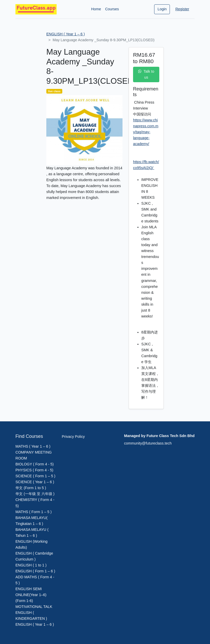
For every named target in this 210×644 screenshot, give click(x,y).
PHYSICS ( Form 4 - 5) (34, 470)
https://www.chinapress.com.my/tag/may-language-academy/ (146, 132)
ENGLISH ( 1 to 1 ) (31, 565)
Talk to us (146, 74)
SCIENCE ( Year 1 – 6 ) (35, 482)
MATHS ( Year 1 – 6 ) (33, 446)
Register (182, 9)
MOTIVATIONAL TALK (34, 607)
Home (96, 9)
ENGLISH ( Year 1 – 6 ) (66, 34)
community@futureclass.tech (148, 443)
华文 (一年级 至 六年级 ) (35, 494)
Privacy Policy (73, 437)
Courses (112, 9)
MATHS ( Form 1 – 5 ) (33, 512)
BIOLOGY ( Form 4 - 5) (34, 464)
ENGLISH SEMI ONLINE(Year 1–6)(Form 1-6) (31, 595)
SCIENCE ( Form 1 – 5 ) (35, 476)
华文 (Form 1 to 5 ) (31, 488)
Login (162, 9)
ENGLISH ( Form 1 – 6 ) (35, 571)
